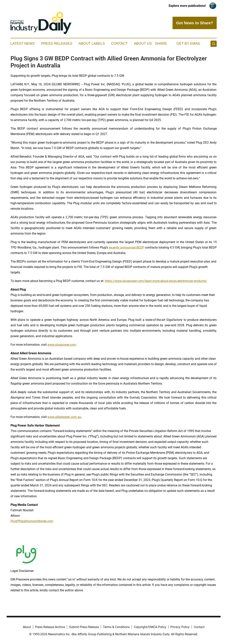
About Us (143, 44)
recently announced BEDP (126, 247)
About (27, 627)
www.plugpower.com (62, 345)
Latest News (23, 44)
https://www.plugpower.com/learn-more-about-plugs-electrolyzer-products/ (156, 281)
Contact (119, 44)
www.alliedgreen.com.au (64, 417)
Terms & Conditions (116, 627)
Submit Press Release (84, 627)
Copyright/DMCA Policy (150, 627)
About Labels (92, 44)
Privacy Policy (180, 627)
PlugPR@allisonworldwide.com (32, 521)
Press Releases (57, 44)
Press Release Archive (50, 627)
